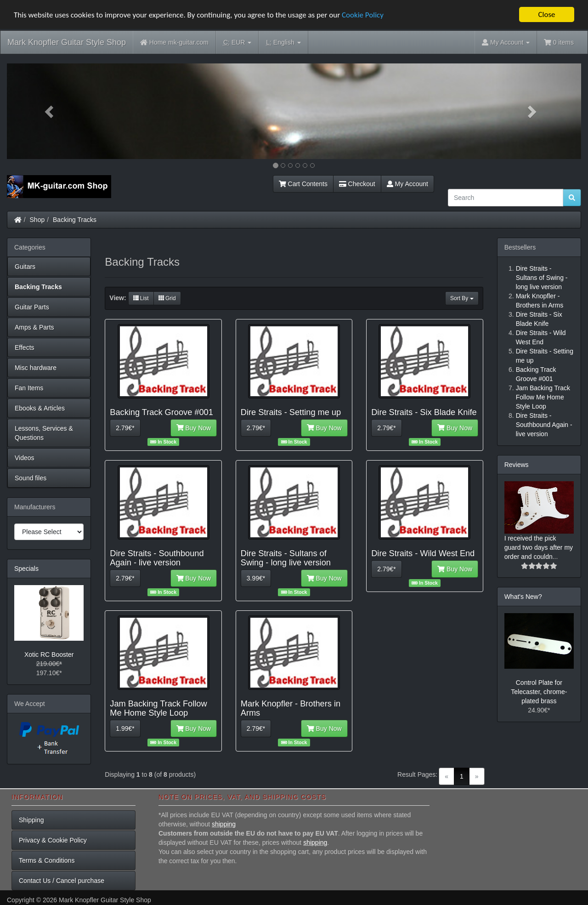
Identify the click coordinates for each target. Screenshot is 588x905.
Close (546, 14)
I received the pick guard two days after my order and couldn (539, 547)
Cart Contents (303, 184)
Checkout (357, 184)
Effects (25, 347)
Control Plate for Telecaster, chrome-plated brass (539, 692)
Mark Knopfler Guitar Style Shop (67, 42)
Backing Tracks (75, 220)
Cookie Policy (363, 14)
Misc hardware (36, 368)
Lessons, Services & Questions (44, 433)
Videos (25, 458)
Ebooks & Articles (40, 408)
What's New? (523, 597)
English (283, 43)
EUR (237, 43)
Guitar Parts (32, 307)
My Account (407, 184)
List (141, 298)
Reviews (517, 465)
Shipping (31, 820)
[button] (50, 111)
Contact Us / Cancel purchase (62, 881)
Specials (26, 569)
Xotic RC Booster (49, 655)
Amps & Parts (34, 327)
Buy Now (194, 428)
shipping (224, 824)
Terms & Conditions (47, 860)
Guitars (25, 267)
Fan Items (29, 388)
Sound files (31, 478)
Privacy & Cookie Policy (53, 840)
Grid (167, 298)
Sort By (462, 298)
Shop (37, 220)
